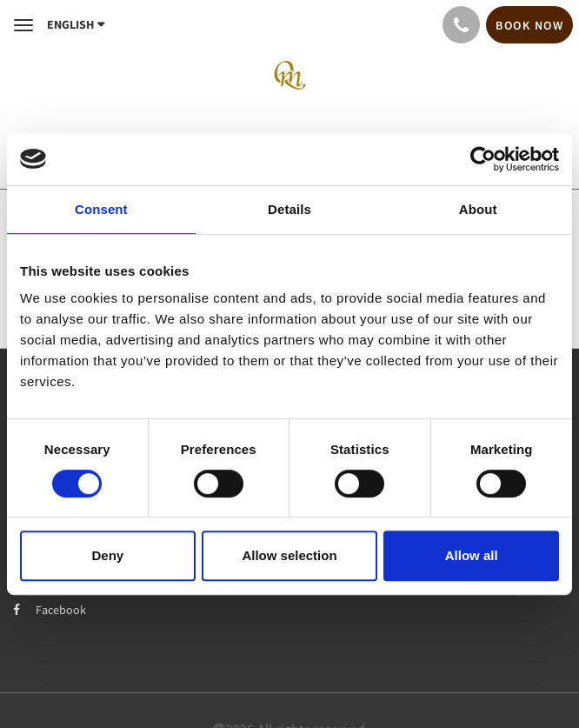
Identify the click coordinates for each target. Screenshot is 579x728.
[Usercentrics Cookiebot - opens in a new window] (483, 159)
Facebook (50, 610)
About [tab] (478, 209)
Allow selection (289, 555)
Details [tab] (289, 209)
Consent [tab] (101, 209)
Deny (107, 555)
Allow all (472, 555)
